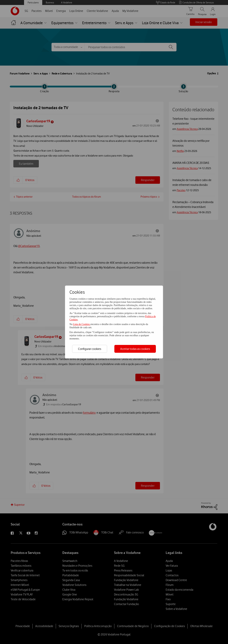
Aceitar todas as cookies (135, 349)
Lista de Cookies (82, 324)
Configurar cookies (90, 349)
